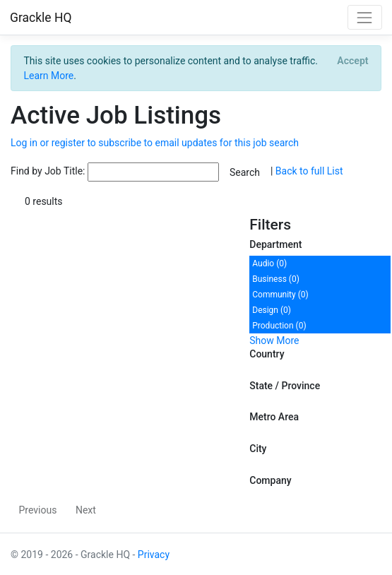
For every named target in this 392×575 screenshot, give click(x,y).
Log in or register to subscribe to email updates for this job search (155, 143)
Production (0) (279, 326)
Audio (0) (269, 263)
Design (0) (272, 310)
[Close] (353, 61)
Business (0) (276, 279)
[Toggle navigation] (365, 17)
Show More (274, 340)
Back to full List (309, 172)
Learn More (49, 76)
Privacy (154, 555)
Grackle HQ (41, 18)
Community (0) (280, 295)
